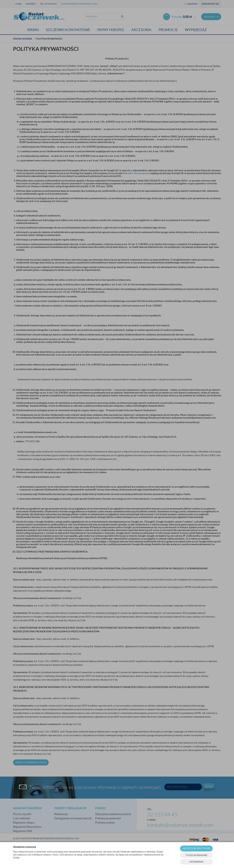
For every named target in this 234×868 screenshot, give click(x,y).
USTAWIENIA (196, 862)
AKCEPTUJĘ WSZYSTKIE (196, 848)
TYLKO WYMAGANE (196, 855)
